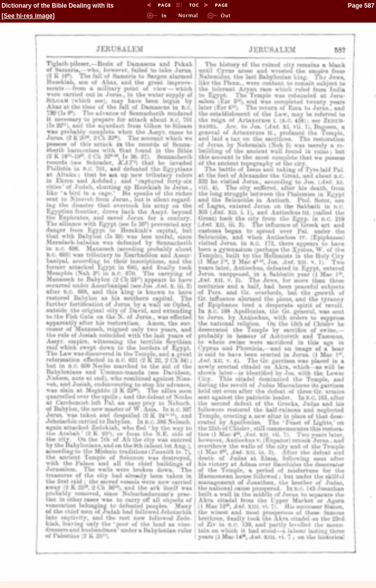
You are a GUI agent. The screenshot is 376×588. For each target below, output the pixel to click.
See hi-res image (28, 16)
